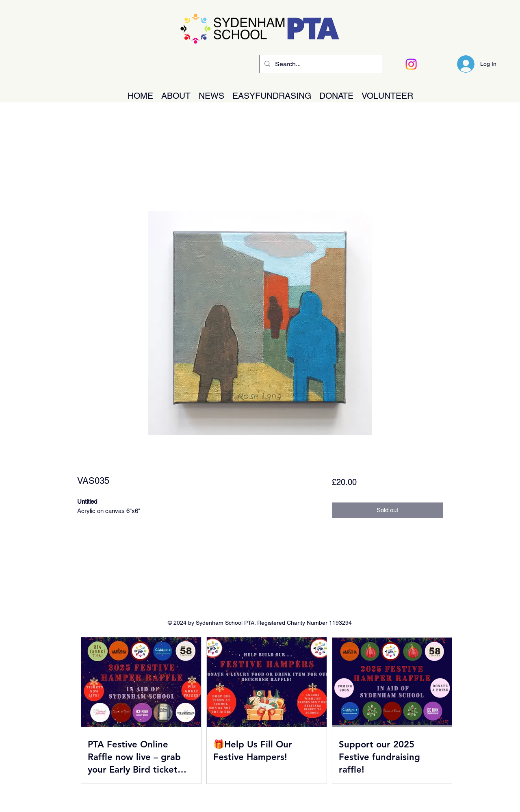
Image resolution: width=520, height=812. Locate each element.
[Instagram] (411, 64)
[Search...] (320, 64)
